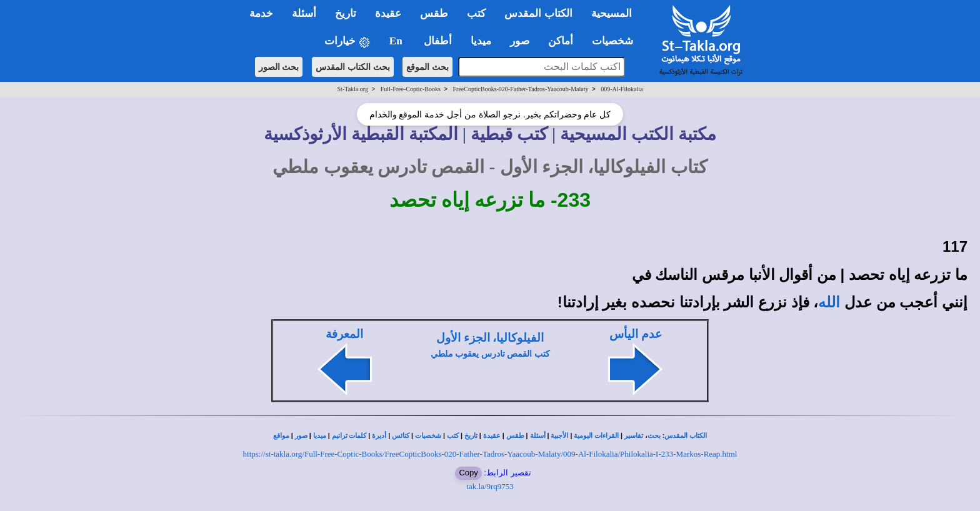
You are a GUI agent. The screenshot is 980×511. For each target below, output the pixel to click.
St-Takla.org (353, 89)
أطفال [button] (438, 41)
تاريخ (471, 436)
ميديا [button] (481, 41)
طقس (515, 436)
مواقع (281, 436)
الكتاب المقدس (686, 436)
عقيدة (492, 436)
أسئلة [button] (304, 13)
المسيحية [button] (612, 13)
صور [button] (520, 41)
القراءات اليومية (596, 436)
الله (829, 302)
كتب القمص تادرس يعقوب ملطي (490, 354)
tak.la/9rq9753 (490, 486)
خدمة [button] (261, 13)
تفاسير (634, 436)
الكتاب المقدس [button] (538, 13)
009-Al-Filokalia (622, 89)
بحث (654, 436)
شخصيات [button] (617, 41)
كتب (453, 436)
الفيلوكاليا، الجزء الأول (490, 338)
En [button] (397, 41)
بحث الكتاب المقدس (353, 67)
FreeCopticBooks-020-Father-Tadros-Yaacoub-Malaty (521, 89)
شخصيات (428, 436)
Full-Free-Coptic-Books (411, 89)
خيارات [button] (347, 42)
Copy (468, 473)
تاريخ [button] (346, 13)
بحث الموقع (427, 67)
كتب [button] (476, 13)
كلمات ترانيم (349, 436)
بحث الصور (279, 67)
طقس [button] (434, 13)
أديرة (379, 436)
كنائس (401, 436)
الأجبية (559, 436)
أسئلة (538, 436)
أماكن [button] (561, 41)
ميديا (320, 436)
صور (301, 436)
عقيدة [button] (388, 13)
